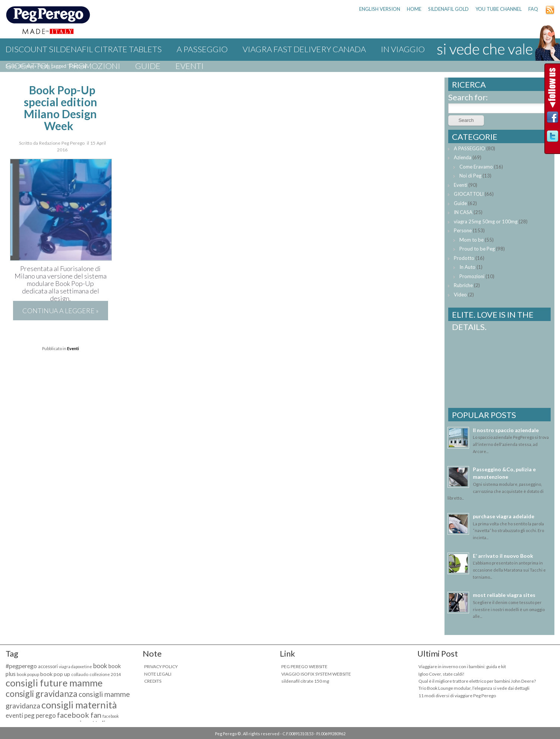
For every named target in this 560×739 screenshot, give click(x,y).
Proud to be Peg (477, 249)
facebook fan (79, 715)
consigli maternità (79, 705)
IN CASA (463, 212)
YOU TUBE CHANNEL (499, 9)
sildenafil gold (448, 9)
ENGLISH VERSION (380, 9)
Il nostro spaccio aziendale (506, 430)
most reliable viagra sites (504, 595)
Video (460, 295)
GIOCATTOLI (29, 66)
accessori (48, 666)
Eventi (190, 66)
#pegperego (21, 666)
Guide (148, 66)
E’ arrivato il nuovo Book (503, 556)
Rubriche (463, 285)
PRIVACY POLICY (161, 666)
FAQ (533, 9)
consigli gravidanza (42, 694)
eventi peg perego (31, 715)
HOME (414, 9)
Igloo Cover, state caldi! (442, 674)
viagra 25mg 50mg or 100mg (486, 221)
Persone (463, 230)
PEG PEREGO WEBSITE (304, 666)
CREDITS (153, 681)
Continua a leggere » (61, 311)
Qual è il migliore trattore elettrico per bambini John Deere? (477, 681)
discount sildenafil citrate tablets (84, 49)
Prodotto (464, 258)
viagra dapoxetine (75, 666)
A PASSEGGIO (202, 49)
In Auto (467, 267)
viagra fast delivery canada (304, 49)
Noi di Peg (470, 176)
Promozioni (94, 66)
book (100, 666)
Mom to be (472, 240)
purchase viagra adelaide (504, 516)
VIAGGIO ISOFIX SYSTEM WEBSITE (316, 674)
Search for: (468, 97)
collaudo (80, 674)
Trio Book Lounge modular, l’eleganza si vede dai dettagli (474, 688)
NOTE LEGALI (158, 674)
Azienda (463, 157)
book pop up (55, 674)
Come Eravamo (476, 167)
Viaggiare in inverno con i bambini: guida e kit (462, 666)
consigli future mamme (54, 683)
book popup (28, 674)
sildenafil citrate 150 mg (305, 681)
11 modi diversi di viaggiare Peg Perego (457, 696)
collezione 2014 (105, 674)
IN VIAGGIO (403, 49)
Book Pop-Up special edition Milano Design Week (61, 108)
